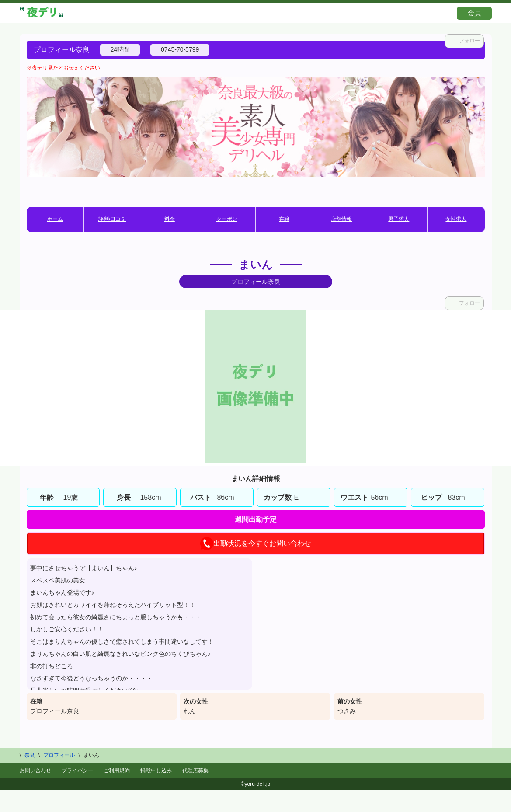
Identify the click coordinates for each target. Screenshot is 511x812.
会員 (474, 13)
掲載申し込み (156, 770)
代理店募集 (195, 770)
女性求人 (456, 219)
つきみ (347, 711)
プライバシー (77, 770)
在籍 (284, 219)
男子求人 (399, 219)
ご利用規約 (117, 770)
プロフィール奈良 (55, 711)
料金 (170, 219)
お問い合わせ (35, 770)
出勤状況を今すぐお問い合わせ (256, 544)
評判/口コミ (112, 219)
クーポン (227, 219)
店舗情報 (341, 219)
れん (190, 711)
